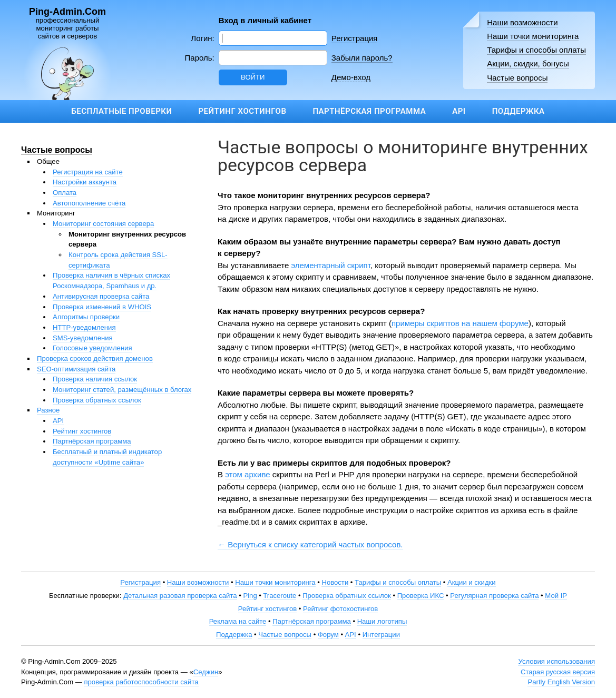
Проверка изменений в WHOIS (102, 307)
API (459, 111)
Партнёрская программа (369, 111)
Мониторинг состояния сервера (103, 224)
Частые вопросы (517, 78)
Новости (335, 582)
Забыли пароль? (362, 58)
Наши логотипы (382, 621)
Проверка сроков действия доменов (95, 358)
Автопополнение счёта (89, 203)
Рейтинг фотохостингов (340, 609)
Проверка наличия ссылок (95, 379)
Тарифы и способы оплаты (536, 50)
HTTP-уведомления (84, 327)
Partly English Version (561, 682)
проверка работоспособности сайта (141, 682)
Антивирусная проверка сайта (101, 296)
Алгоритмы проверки (86, 317)
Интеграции (381, 635)
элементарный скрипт (330, 265)
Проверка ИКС (421, 596)
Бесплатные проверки (121, 111)
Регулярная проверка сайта (494, 596)
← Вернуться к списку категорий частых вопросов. (310, 544)
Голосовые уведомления (92, 348)
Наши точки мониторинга (533, 36)
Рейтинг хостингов (242, 111)
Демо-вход (351, 77)
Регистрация (355, 38)
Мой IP (556, 596)
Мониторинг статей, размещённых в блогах (122, 390)
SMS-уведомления (83, 338)
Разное (48, 410)
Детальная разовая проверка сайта (180, 596)
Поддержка (519, 111)
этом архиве (247, 474)
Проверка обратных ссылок (97, 400)
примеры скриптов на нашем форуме (460, 323)
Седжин (206, 672)
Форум (328, 635)
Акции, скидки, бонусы (528, 63)
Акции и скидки (472, 582)
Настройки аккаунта (85, 182)
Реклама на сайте (238, 621)
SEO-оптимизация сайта (76, 369)
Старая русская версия (558, 672)
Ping (250, 596)
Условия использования (556, 661)
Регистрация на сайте (88, 172)
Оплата (65, 193)
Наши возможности (522, 22)
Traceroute (280, 596)
